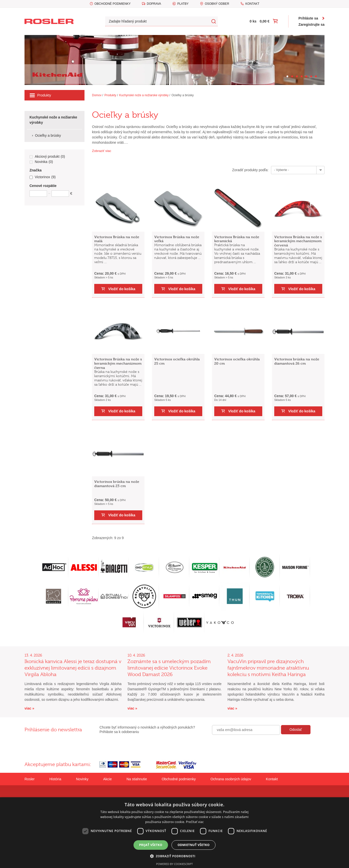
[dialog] (174, 833)
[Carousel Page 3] (297, 76)
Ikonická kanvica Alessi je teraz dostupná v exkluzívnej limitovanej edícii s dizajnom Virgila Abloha (73, 668)
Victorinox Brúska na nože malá (117, 239)
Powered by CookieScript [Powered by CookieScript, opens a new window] (175, 864)
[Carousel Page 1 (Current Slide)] (287, 76)
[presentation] (250, 746)
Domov (97, 95)
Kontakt (252, 4)
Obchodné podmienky (113, 4)
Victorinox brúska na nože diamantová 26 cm (297, 361)
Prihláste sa (308, 18)
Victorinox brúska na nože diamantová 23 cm (117, 484)
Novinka (41, 162)
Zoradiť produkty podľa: (250, 170)
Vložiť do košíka (122, 289)
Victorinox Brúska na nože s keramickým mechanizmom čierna (118, 363)
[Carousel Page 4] (302, 76)
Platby (183, 4)
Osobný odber (217, 4)
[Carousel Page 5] (306, 76)
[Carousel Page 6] (311, 76)
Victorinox (42, 177)
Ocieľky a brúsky (183, 95)
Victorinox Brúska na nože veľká (177, 239)
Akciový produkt (47, 157)
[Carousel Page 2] (292, 76)
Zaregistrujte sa (311, 24)
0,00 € (265, 21)
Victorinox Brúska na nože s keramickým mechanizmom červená (298, 241)
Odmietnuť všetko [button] (193, 845)
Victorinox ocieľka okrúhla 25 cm (177, 361)
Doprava (154, 4)
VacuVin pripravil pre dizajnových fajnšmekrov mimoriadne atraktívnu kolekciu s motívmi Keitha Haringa (268, 668)
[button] (175, 856)
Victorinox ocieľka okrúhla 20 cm (237, 361)
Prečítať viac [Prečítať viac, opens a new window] (195, 822)
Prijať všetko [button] (151, 845)
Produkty (40, 95)
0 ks (253, 21)
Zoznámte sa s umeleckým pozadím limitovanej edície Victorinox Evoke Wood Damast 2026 (169, 668)
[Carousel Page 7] (316, 76)
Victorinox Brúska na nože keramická (237, 239)
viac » (29, 708)
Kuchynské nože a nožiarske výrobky (144, 95)
